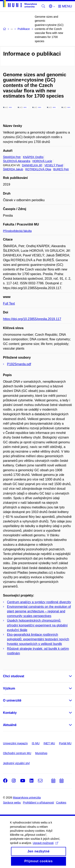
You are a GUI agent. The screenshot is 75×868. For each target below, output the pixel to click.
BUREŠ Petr (61, 169)
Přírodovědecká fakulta (17, 231)
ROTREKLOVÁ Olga (38, 169)
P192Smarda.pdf (19, 364)
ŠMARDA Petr (12, 157)
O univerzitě (12, 700)
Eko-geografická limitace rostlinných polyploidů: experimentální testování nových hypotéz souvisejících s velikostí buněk (38, 639)
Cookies (61, 803)
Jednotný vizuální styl (16, 763)
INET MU (49, 743)
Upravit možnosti (45, 858)
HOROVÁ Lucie (42, 161)
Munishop (41, 753)
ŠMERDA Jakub (13, 169)
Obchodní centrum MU (17, 753)
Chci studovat (14, 676)
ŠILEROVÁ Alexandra (17, 161)
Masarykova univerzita (27, 798)
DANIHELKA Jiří (32, 165)
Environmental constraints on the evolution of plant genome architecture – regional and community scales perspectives (39, 611)
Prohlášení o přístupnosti (38, 803)
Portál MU (65, 743)
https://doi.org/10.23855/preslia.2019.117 (32, 319)
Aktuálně (10, 725)
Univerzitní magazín (15, 743)
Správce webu (12, 803)
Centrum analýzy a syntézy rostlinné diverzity (39, 602)
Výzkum (9, 688)
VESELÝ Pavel (54, 165)
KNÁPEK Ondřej (33, 157)
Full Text (9, 303)
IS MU (36, 743)
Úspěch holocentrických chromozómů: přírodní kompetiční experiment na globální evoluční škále (37, 625)
